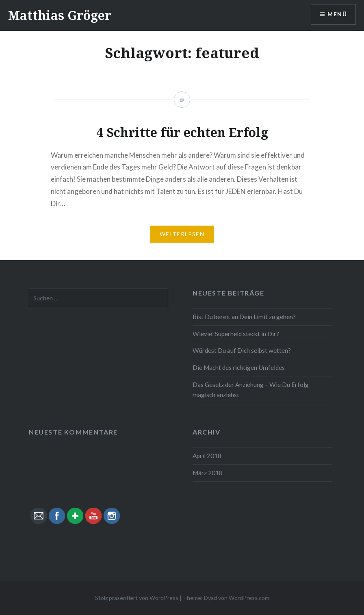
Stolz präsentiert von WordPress (137, 598)
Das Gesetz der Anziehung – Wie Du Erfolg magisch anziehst (251, 390)
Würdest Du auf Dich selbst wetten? (242, 350)
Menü (337, 14)
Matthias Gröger (60, 15)
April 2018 (207, 456)
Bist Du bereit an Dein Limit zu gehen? (244, 317)
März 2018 (208, 473)
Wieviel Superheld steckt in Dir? (236, 334)
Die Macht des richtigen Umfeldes (239, 367)
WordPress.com (249, 598)
